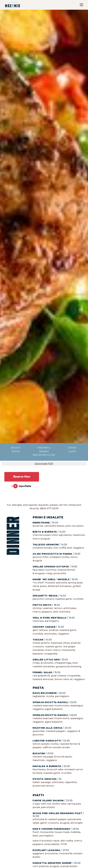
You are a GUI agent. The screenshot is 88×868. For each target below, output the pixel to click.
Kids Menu (44, 448)
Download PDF (44, 464)
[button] (81, 5)
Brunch (16, 448)
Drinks (16, 451)
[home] (12, 5)
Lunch (72, 451)
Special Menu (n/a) (44, 455)
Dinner (72, 448)
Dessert (44, 451)
